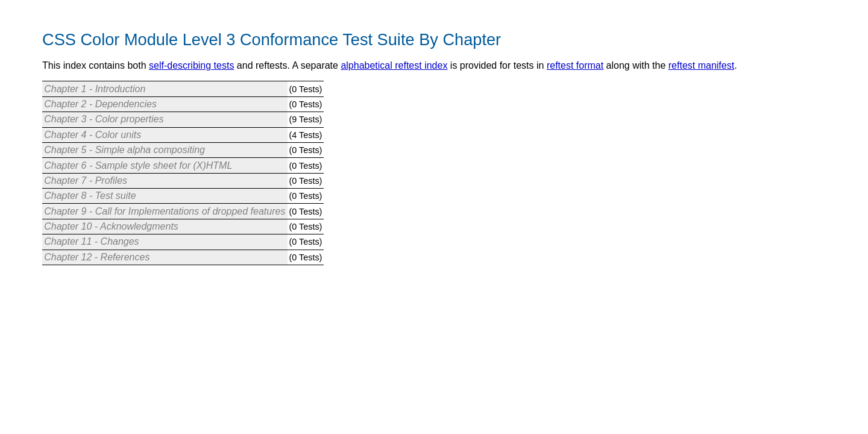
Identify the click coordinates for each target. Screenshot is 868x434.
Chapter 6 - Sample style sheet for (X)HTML (138, 165)
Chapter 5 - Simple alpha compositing (124, 150)
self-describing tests (191, 65)
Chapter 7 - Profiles (86, 181)
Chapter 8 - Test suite (90, 196)
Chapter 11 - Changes (91, 241)
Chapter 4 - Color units (93, 135)
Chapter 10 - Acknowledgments (111, 226)
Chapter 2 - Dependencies (100, 104)
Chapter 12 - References (97, 257)
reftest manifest (701, 65)
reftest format (575, 65)
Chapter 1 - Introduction (95, 89)
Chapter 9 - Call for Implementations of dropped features (165, 211)
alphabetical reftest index (394, 65)
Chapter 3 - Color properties (104, 119)
